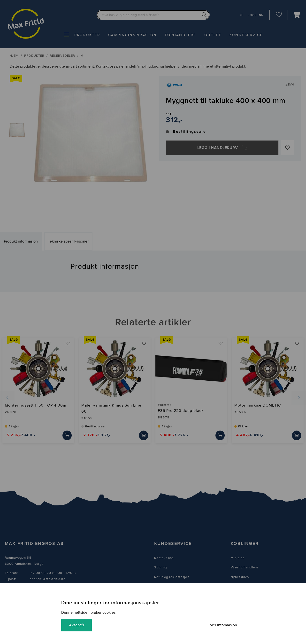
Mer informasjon (223, 625)
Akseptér (77, 625)
